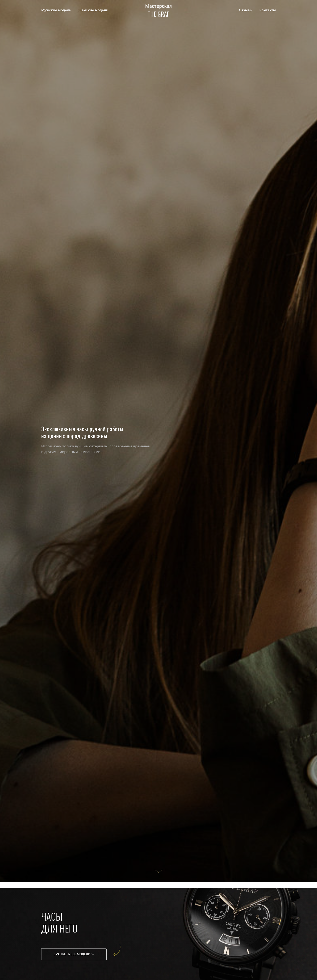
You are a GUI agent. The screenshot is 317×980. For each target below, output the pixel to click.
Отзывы (246, 10)
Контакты (268, 10)
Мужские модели (56, 10)
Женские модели (93, 10)
